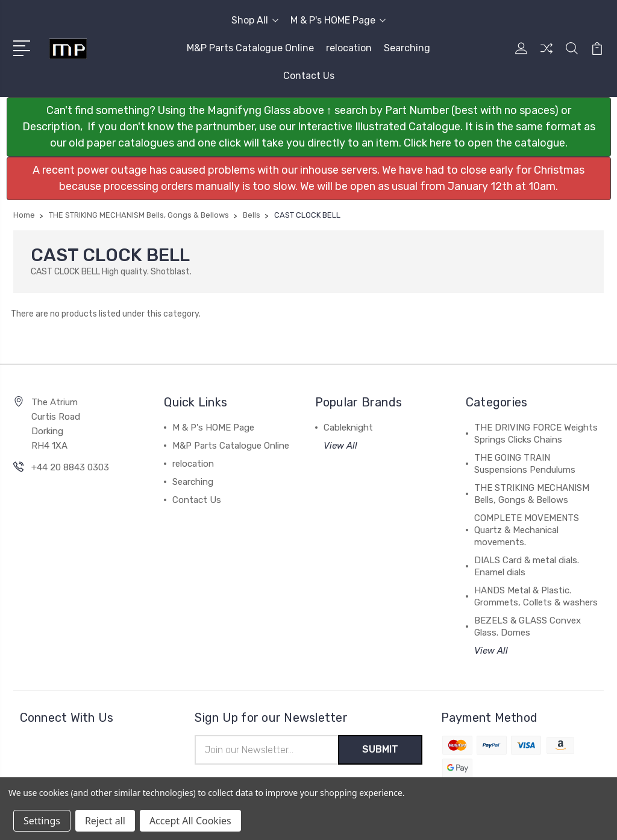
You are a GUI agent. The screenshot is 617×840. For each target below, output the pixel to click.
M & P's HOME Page (338, 20)
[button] (309, 127)
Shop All (255, 20)
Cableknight (348, 428)
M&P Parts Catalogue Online (250, 48)
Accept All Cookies (190, 821)
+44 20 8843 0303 (70, 467)
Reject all (105, 821)
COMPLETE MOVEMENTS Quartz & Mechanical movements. (527, 530)
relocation (349, 48)
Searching (407, 48)
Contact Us (309, 76)
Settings (42, 821)
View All (340, 446)
